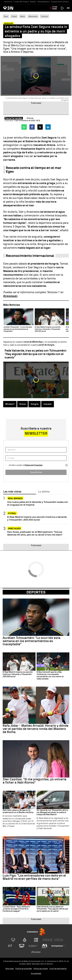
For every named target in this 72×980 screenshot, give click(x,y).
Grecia (22, 404)
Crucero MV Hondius (21, 2)
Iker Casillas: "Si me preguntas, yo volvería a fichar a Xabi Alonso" (35, 781)
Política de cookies (41, 969)
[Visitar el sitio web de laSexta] (25, 940)
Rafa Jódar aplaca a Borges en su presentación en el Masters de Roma (18, 811)
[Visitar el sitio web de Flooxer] (36, 952)
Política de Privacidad (33, 465)
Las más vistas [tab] (12, 492)
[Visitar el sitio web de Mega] (59, 940)
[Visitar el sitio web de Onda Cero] (22, 946)
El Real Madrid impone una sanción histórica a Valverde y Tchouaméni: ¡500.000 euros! (37, 518)
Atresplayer (10, 296)
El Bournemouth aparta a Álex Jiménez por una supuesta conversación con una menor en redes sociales (50, 675)
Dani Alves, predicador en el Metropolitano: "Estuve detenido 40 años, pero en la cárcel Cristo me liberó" (35, 533)
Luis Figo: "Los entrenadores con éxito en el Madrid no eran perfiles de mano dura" (34, 877)
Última (55, 8)
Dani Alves (14, 529)
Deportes (36, 592)
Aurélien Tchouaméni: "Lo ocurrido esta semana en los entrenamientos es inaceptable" (32, 641)
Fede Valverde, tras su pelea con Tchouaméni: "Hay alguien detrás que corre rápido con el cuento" (36, 354)
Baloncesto (33, 16)
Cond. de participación (58, 969)
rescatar (48, 404)
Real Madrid (15, 498)
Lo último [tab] (44, 492)
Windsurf (10, 404)
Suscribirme (36, 472)
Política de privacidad (24, 969)
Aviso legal (10, 969)
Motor (23, 16)
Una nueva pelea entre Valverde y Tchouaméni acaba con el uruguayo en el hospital (38, 503)
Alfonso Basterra (43, 2)
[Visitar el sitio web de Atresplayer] (59, 946)
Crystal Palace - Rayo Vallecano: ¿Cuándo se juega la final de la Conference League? (16, 909)
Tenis (6, 16)
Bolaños (33, 2)
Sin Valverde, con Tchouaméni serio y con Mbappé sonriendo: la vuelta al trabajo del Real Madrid (52, 812)
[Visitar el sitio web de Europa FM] (33, 946)
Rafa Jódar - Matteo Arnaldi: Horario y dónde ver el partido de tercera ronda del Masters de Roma (36, 729)
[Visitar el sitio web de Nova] (48, 940)
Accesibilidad (36, 973)
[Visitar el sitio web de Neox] (36, 940)
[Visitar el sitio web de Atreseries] (10, 946)
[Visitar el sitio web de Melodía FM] (45, 946)
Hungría (35, 404)
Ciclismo (45, 16)
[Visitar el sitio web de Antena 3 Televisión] (13, 940)
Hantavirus (8, 2)
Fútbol (14, 16)
